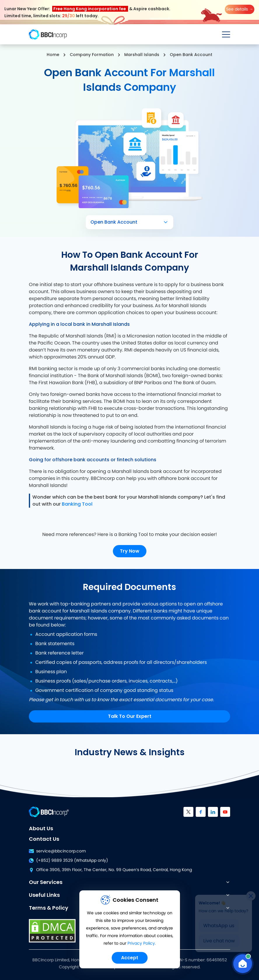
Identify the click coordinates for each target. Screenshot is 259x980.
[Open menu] (226, 34)
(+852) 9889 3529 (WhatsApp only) (68, 861)
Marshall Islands (142, 55)
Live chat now (219, 939)
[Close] (251, 894)
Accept (130, 958)
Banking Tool (77, 504)
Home (53, 55)
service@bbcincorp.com (57, 851)
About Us (41, 828)
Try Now (130, 551)
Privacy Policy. (142, 944)
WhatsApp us (219, 923)
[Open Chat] (243, 964)
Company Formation (92, 55)
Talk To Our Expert (130, 716)
